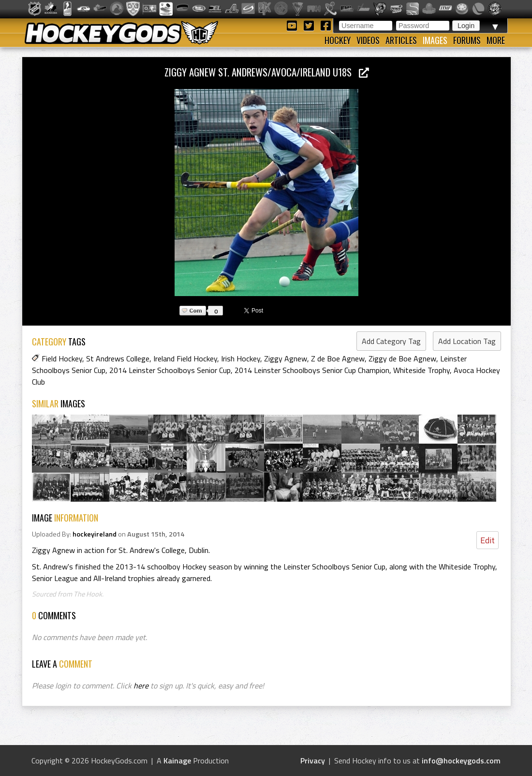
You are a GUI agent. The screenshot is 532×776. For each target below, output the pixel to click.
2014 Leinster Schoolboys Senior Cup (170, 370)
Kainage (177, 761)
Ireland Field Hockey (185, 358)
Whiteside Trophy (421, 370)
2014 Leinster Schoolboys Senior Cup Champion (312, 370)
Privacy (313, 761)
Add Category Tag (391, 341)
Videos (368, 40)
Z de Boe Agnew (338, 358)
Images (435, 40)
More (496, 40)
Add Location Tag (467, 341)
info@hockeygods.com (461, 761)
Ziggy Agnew (286, 358)
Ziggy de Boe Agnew (402, 358)
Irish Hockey (241, 358)
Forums (467, 40)
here (141, 686)
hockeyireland (95, 534)
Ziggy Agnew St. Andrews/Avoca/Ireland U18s (267, 72)
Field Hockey (62, 358)
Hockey (338, 40)
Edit (488, 540)
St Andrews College (118, 358)
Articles (401, 40)
